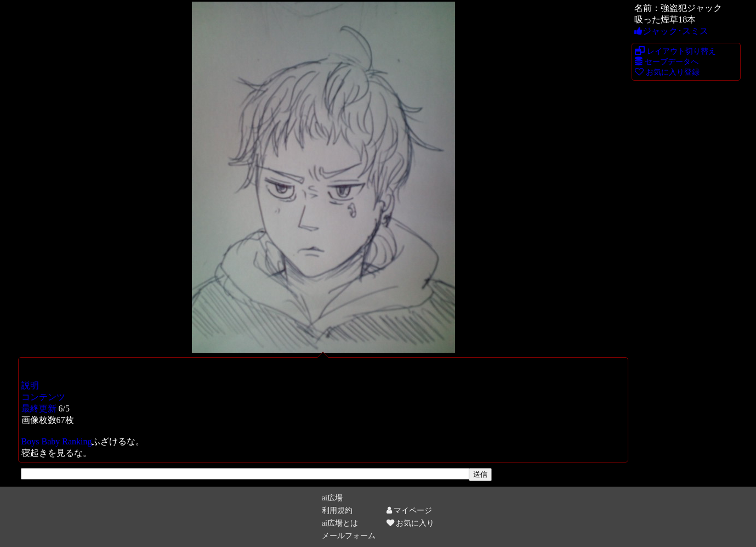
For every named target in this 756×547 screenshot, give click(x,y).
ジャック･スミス (671, 31)
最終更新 (39, 408)
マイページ (410, 510)
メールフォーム (349, 535)
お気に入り (411, 523)
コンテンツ (43, 397)
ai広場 (332, 498)
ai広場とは (340, 523)
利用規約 (337, 510)
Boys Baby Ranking (57, 441)
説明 (30, 385)
